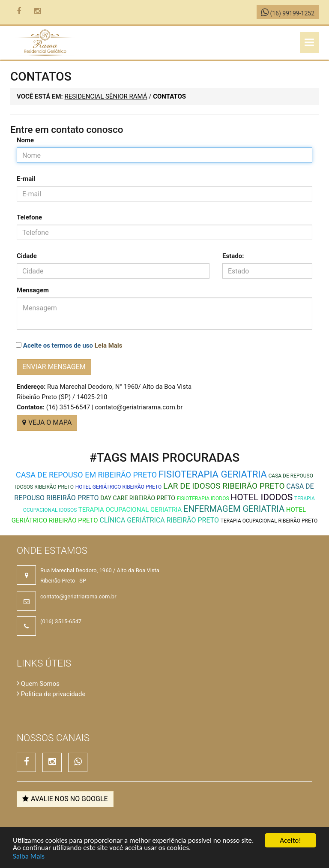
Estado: (233, 256)
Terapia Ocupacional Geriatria (130, 510)
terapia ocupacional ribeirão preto (269, 521)
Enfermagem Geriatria (234, 509)
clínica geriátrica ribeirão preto (159, 520)
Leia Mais (109, 345)
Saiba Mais (29, 856)
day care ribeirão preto (138, 498)
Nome (25, 140)
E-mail (26, 179)
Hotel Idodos (262, 497)
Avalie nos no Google (65, 799)
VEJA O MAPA (47, 422)
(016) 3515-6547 (61, 621)
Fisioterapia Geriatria (213, 474)
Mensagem (33, 290)
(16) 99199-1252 (288, 13)
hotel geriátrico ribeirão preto (119, 487)
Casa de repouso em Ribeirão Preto (86, 475)
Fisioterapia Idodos (203, 499)
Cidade (27, 256)
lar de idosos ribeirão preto (224, 486)
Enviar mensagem (54, 367)
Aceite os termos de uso (73, 345)
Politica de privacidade (51, 694)
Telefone (29, 217)
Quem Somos (38, 684)
